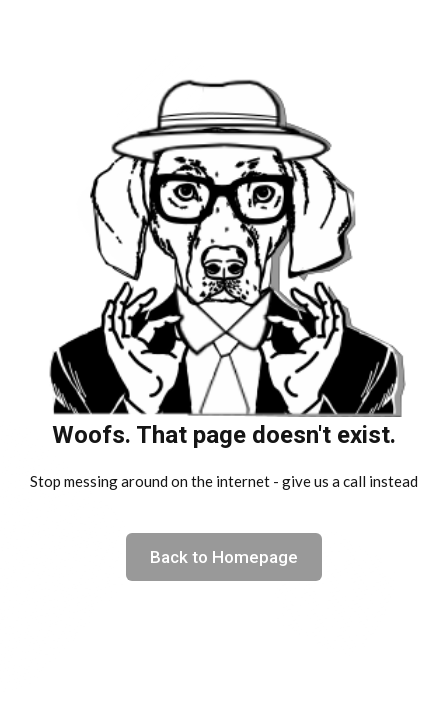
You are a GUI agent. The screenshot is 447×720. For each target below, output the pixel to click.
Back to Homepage (224, 557)
